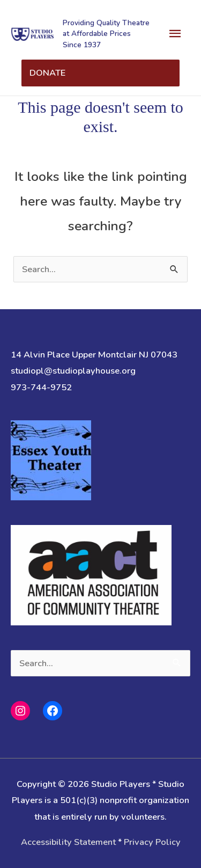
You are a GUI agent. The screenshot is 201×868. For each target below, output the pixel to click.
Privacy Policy (152, 842)
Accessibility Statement (68, 842)
